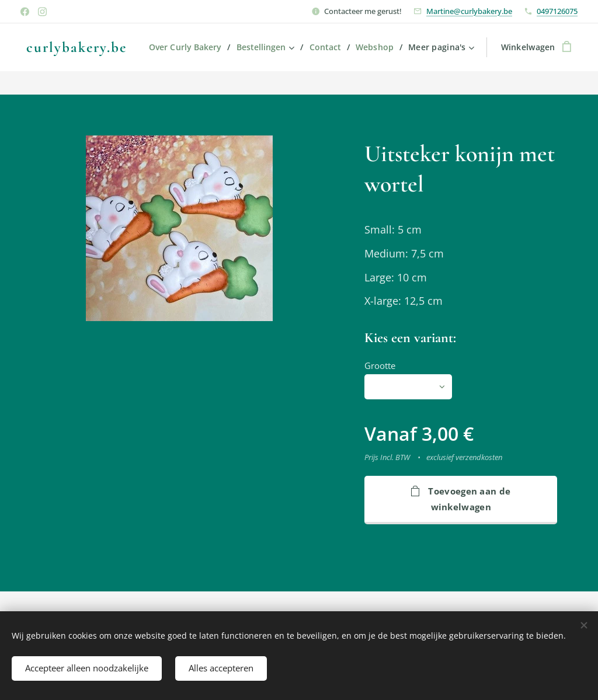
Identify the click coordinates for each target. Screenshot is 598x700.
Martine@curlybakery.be (469, 11)
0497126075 (557, 11)
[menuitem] (237, 47)
